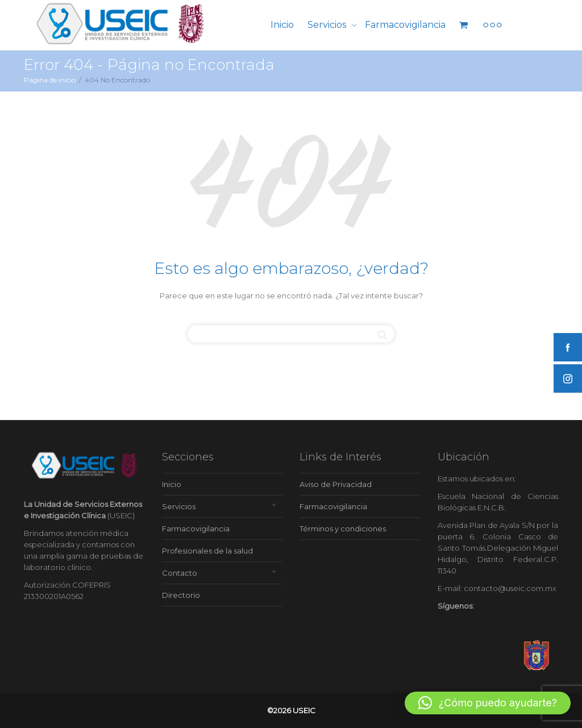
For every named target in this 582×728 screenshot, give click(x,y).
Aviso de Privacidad (336, 484)
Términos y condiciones (343, 529)
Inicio (282, 25)
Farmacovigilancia (405, 25)
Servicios (328, 25)
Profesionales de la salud (207, 551)
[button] (488, 703)
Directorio (181, 595)
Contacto (180, 573)
